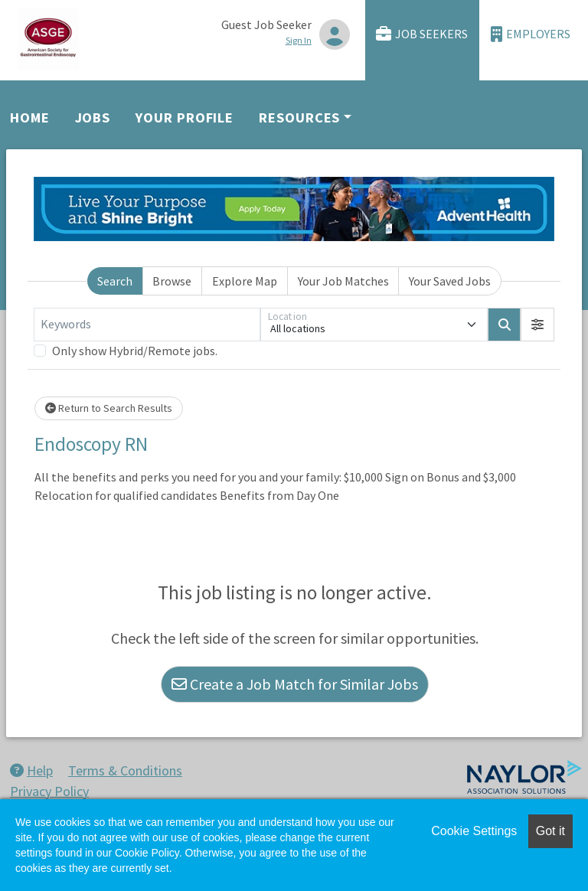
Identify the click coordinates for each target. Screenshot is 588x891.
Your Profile (185, 117)
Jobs (93, 117)
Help (31, 770)
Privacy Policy (49, 791)
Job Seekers (422, 34)
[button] (537, 325)
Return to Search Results (109, 408)
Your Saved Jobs (450, 281)
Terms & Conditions (125, 770)
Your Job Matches (343, 281)
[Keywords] (147, 325)
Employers (531, 34)
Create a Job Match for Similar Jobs (295, 684)
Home (30, 117)
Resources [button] (299, 117)
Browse (172, 281)
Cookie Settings (474, 831)
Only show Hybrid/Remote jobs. (135, 351)
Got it (550, 831)
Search (115, 281)
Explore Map (245, 281)
